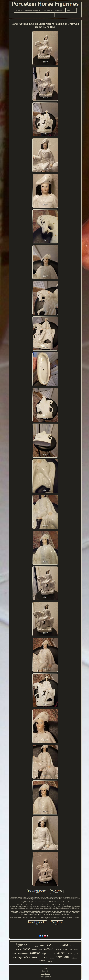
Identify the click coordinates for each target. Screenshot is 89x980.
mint (14, 953)
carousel (49, 949)
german (31, 946)
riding (49, 954)
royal (66, 949)
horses (61, 953)
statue (27, 949)
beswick (73, 946)
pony (76, 953)
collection (44, 958)
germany (17, 949)
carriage (18, 957)
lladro (50, 945)
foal (71, 950)
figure (34, 949)
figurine (21, 945)
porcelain (62, 957)
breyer (40, 950)
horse (64, 945)
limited (70, 954)
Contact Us (45, 971)
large (44, 953)
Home (45, 968)
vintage (35, 953)
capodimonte (23, 954)
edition (52, 958)
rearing (76, 950)
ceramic (58, 949)
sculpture (74, 958)
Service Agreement (45, 977)
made (42, 946)
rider (54, 954)
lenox (57, 946)
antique (42, 961)
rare (35, 957)
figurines (50, 961)
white (27, 957)
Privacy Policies (45, 974)
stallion (37, 946)
